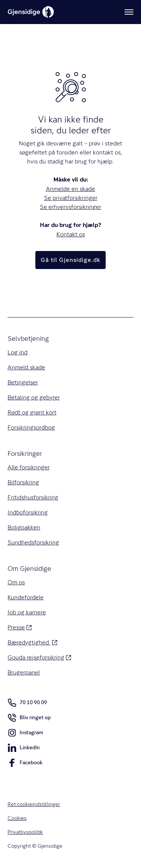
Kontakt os (71, 234)
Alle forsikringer (29, 467)
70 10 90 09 (27, 703)
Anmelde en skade (70, 189)
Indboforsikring (28, 512)
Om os (16, 582)
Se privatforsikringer (71, 198)
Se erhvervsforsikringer (70, 207)
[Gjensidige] (31, 12)
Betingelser (23, 382)
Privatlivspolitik (25, 832)
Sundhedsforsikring (33, 542)
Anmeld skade (26, 367)
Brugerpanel (24, 672)
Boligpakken (24, 527)
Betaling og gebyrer (34, 397)
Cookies (17, 818)
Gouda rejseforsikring (39, 657)
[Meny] (129, 12)
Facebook (25, 764)
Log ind (17, 352)
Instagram (25, 734)
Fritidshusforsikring (33, 497)
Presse (20, 627)
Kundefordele (26, 597)
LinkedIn (24, 749)
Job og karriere (27, 612)
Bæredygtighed (32, 642)
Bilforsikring (23, 482)
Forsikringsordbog (31, 427)
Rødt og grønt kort (32, 412)
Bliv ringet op (29, 719)
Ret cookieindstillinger (34, 804)
